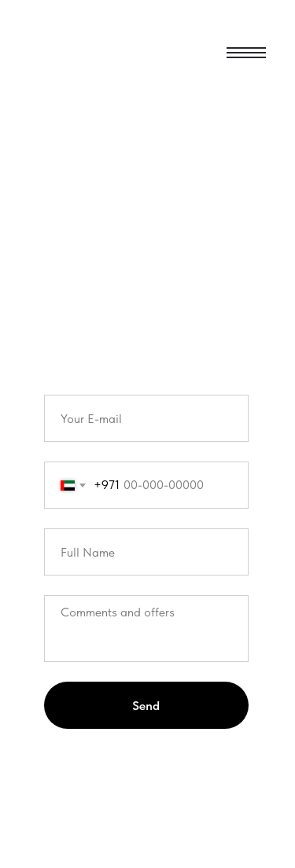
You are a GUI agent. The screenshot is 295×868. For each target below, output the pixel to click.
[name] (146, 552)
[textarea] (146, 629)
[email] (146, 418)
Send (146, 706)
